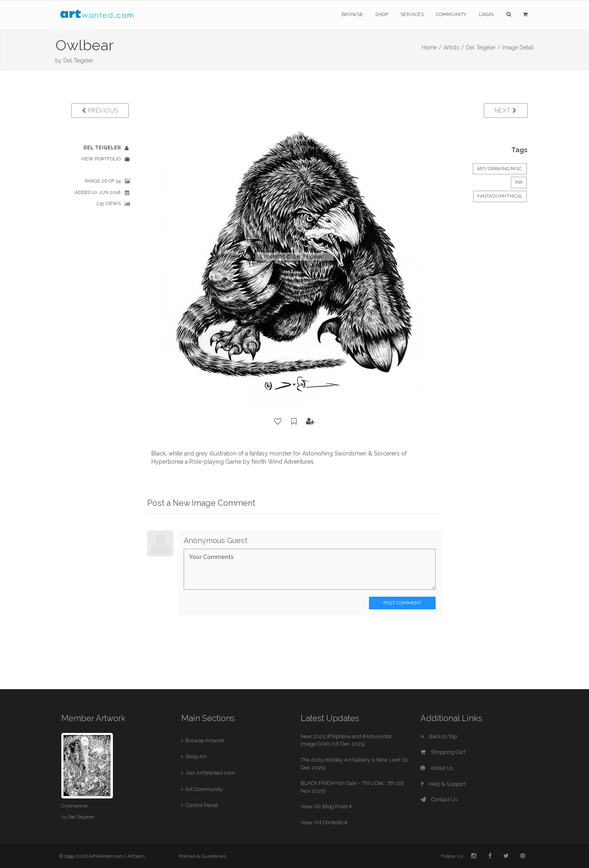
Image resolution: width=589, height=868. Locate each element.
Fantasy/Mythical (500, 196)
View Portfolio (101, 159)
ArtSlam (136, 856)
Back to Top (439, 736)
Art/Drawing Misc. (500, 169)
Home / (432, 47)
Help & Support (443, 784)
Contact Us (439, 799)
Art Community (204, 789)
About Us (437, 768)
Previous (100, 110)
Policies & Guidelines (202, 856)
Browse (352, 14)
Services (412, 14)
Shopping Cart (443, 752)
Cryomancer (75, 806)
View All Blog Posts (326, 806)
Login (487, 14)
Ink (519, 182)
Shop (382, 14)
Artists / (454, 47)
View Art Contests (324, 822)
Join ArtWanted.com (210, 773)
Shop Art (196, 756)
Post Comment (402, 603)
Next (506, 110)
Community (451, 14)
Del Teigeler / (483, 47)
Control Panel (202, 805)
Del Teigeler (78, 61)
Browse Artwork (205, 741)
